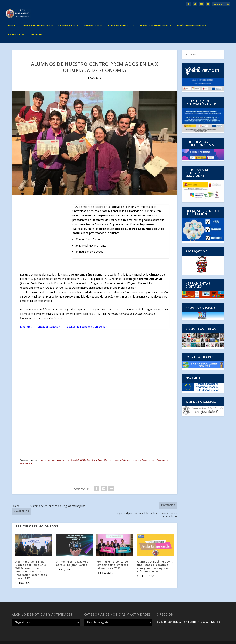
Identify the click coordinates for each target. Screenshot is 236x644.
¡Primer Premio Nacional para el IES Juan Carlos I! (73, 558)
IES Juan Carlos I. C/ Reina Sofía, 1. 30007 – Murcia (188, 616)
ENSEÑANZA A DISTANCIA (190, 20)
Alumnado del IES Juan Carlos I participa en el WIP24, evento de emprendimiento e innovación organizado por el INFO (31, 564)
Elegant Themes (39, 640)
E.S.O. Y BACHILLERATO (120, 20)
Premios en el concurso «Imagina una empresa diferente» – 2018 (112, 559)
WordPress (79, 640)
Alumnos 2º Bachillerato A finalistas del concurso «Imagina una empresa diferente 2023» (155, 561)
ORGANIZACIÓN (67, 20)
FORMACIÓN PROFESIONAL (154, 20)
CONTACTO (36, 29)
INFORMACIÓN (91, 20)
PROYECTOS (15, 29)
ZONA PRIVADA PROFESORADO (37, 20)
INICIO (12, 20)
